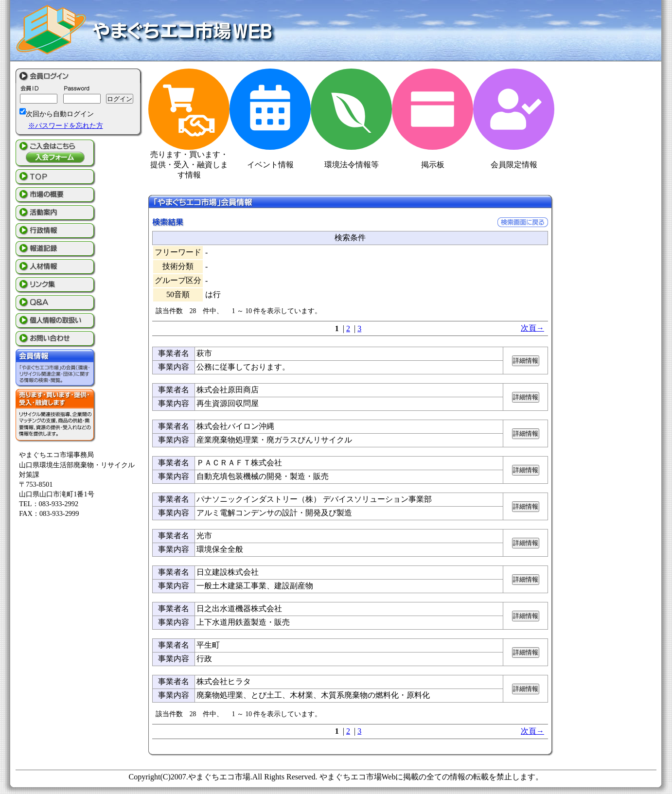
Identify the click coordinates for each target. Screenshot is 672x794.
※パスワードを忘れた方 (66, 125)
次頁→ (532, 328)
